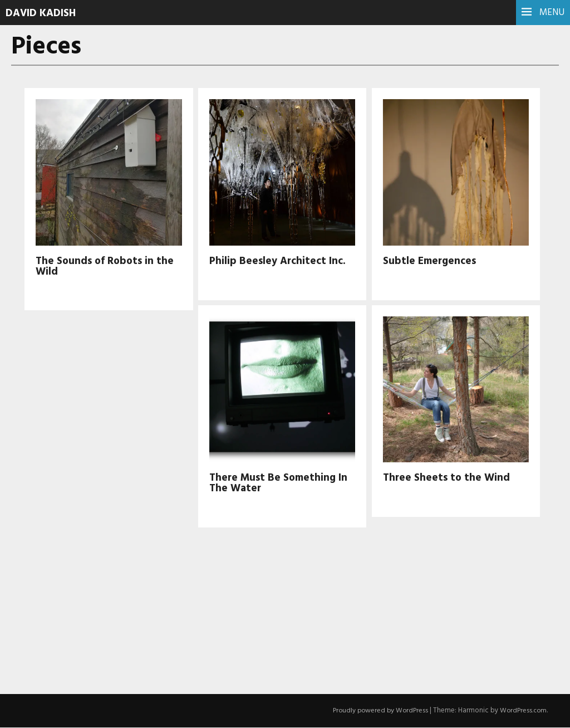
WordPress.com (522, 711)
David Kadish (43, 13)
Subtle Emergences (432, 261)
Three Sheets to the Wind (448, 478)
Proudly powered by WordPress (376, 711)
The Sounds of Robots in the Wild (107, 267)
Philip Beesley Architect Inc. (280, 261)
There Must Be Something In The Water (281, 484)
